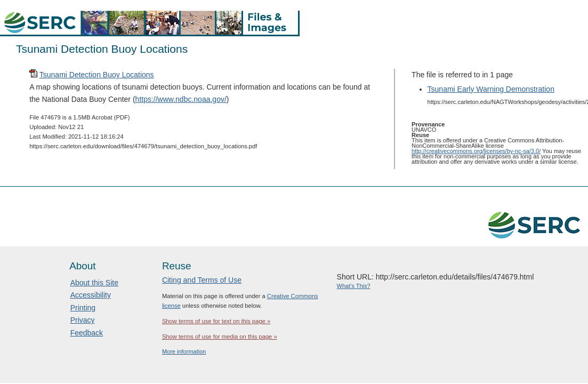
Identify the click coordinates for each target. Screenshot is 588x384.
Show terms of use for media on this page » (220, 337)
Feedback (87, 333)
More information (184, 351)
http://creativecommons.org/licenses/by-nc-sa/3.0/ (476, 151)
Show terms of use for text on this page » (216, 321)
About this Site (94, 283)
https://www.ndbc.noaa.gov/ (181, 99)
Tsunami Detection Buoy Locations (97, 75)
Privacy (83, 320)
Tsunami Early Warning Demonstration (491, 89)
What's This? (354, 286)
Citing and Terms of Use (202, 280)
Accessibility (91, 295)
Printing (83, 308)
